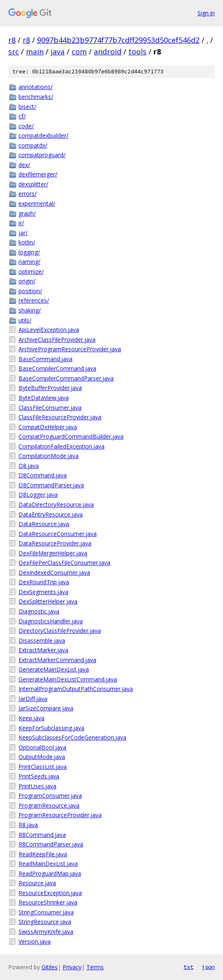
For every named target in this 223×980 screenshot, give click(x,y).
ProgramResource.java (49, 805)
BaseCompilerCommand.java (57, 368)
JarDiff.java (33, 699)
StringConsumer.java (46, 912)
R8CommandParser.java (51, 844)
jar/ (23, 233)
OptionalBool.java (42, 747)
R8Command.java (42, 835)
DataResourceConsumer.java (58, 534)
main (35, 52)
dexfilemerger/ (38, 174)
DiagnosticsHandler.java (51, 621)
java (58, 52)
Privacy (72, 967)
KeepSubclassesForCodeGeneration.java (72, 737)
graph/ (27, 213)
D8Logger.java (38, 495)
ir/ (21, 223)
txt (188, 967)
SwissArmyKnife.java (46, 932)
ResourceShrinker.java (48, 902)
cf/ (22, 116)
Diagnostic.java (39, 611)
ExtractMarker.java (43, 650)
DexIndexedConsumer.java (54, 572)
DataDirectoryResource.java (56, 504)
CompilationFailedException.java (62, 446)
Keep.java (31, 718)
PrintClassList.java (43, 767)
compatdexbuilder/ (43, 135)
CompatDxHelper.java (48, 427)
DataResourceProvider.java (55, 543)
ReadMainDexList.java (48, 864)
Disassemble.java (42, 640)
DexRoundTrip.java (44, 582)
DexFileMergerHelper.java (53, 553)
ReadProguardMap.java (50, 873)
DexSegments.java (43, 592)
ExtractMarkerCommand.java (57, 660)
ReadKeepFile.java (43, 854)
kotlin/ (27, 242)
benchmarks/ (36, 97)
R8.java (28, 825)
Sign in (206, 13)
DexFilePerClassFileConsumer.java (64, 563)
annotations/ (36, 87)
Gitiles (50, 967)
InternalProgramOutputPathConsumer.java (76, 689)
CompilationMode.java (49, 456)
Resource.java (37, 883)
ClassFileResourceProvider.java (60, 417)
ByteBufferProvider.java (50, 388)
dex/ (24, 165)
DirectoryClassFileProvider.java (60, 631)
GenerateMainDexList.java (54, 669)
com (79, 52)
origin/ (27, 281)
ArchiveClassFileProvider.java (57, 340)
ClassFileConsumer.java (50, 408)
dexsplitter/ (33, 184)
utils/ (25, 320)
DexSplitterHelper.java (48, 601)
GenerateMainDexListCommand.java (68, 679)
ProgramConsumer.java (50, 796)
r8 (12, 40)
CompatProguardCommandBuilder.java (71, 436)
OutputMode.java (42, 757)
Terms (95, 967)
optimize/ (31, 271)
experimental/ (37, 203)
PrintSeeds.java (39, 776)
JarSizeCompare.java (46, 708)
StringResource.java (45, 922)
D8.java (29, 466)
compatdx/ (33, 145)
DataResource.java (44, 524)
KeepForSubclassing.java (51, 728)
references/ (34, 300)
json (208, 967)
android (108, 52)
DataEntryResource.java (51, 514)
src (14, 52)
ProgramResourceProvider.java (60, 815)
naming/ (29, 262)
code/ (26, 126)
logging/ (29, 252)
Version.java (35, 941)
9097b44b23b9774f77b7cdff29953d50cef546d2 (118, 40)
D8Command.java (43, 475)
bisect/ (27, 107)
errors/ (28, 194)
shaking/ (30, 310)
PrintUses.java (37, 786)
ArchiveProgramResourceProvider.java (70, 349)
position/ (30, 291)
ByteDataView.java (44, 398)
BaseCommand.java (45, 359)
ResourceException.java (50, 893)
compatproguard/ (42, 155)
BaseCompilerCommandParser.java (66, 378)
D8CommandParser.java (51, 485)
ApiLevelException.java (49, 330)
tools (137, 52)
